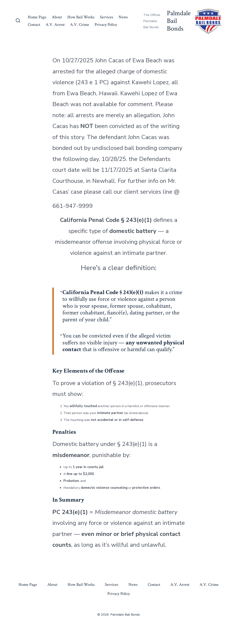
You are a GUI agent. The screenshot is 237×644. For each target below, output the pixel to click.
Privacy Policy (106, 25)
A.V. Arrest (55, 25)
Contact (34, 25)
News (123, 17)
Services (106, 17)
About (57, 17)
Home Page (37, 17)
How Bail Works (81, 17)
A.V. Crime (80, 25)
